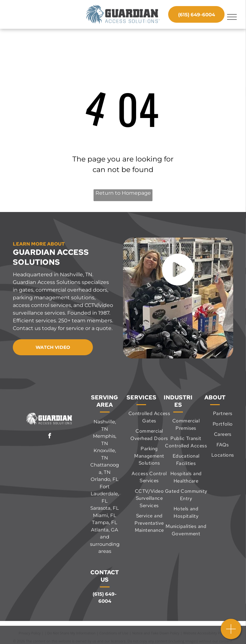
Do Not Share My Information (72, 633)
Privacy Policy (30, 633)
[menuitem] (149, 417)
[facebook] (50, 437)
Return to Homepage (123, 193)
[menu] (232, 17)
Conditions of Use (114, 633)
